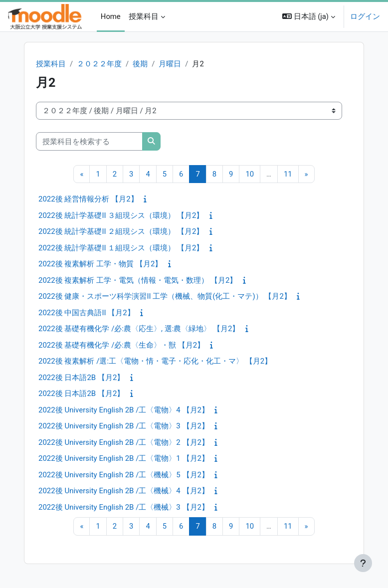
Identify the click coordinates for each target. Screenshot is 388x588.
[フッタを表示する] (363, 563)
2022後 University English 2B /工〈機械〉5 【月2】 (124, 475)
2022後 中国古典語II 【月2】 (87, 313)
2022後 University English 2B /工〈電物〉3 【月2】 (124, 426)
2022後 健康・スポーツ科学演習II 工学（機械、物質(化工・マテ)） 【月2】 (165, 296)
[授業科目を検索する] (89, 141)
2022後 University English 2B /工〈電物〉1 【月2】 (124, 458)
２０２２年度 (99, 64)
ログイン (365, 16)
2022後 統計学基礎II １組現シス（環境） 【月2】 (121, 248)
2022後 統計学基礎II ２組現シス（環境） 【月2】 (121, 231)
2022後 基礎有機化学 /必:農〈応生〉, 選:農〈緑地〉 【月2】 (139, 329)
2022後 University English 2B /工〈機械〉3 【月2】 (124, 507)
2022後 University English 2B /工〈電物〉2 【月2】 (124, 442)
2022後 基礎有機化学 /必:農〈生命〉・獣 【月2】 (121, 345)
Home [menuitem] (111, 16)
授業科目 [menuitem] (144, 16)
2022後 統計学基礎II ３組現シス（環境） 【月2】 (121, 215)
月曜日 (170, 64)
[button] (309, 17)
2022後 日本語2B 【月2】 (81, 378)
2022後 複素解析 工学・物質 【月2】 (100, 264)
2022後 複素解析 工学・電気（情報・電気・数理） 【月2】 (138, 280)
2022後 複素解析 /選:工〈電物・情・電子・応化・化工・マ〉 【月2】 (155, 361)
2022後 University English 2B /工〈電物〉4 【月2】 (124, 410)
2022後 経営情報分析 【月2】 (88, 199)
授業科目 (51, 64)
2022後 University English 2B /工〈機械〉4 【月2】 (124, 491)
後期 (140, 64)
